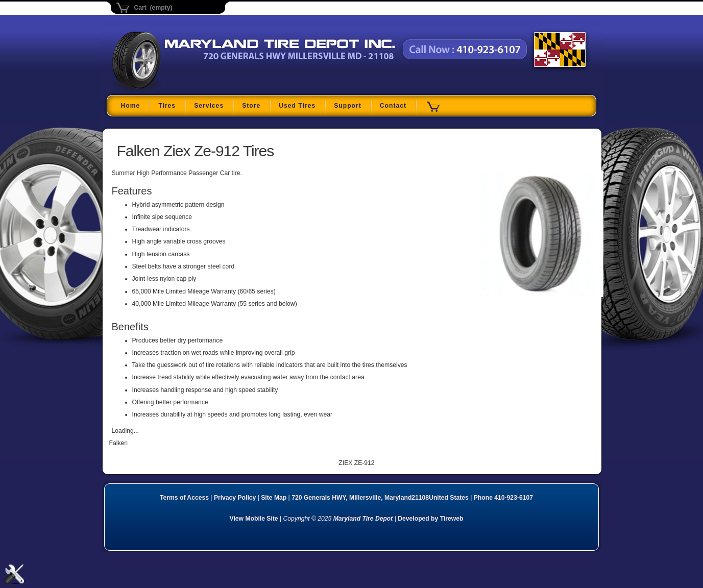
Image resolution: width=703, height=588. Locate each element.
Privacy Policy (235, 498)
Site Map (274, 498)
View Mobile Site (254, 519)
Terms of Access (184, 498)
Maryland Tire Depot (176, 89)
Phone (503, 498)
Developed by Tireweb (430, 519)
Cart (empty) (153, 8)
